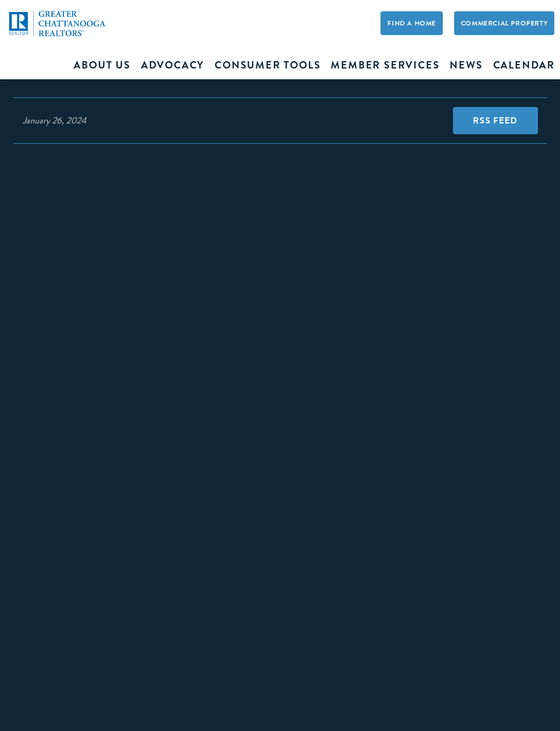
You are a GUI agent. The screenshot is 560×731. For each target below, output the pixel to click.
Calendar (524, 65)
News (466, 65)
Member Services (385, 65)
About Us (102, 65)
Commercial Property (504, 23)
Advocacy (173, 65)
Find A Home (412, 23)
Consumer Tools (268, 65)
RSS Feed (495, 120)
